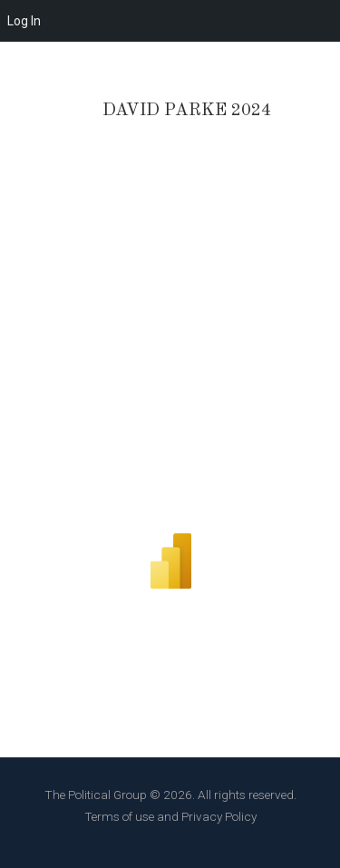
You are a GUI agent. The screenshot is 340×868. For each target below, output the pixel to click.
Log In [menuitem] (24, 21)
